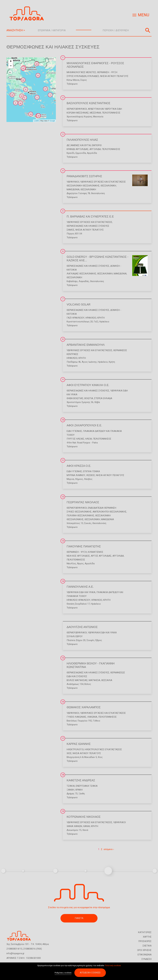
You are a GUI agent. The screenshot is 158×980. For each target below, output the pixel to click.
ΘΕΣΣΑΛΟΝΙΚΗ (108, 186)
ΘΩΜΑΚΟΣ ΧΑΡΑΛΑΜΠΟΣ (84, 707)
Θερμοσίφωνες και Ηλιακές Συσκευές (88, 226)
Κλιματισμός (96, 552)
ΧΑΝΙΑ (86, 826)
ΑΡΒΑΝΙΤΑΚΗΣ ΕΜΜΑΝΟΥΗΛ (86, 345)
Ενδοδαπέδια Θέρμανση (102, 508)
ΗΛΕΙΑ (88, 439)
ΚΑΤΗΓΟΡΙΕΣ (145, 932)
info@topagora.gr (15, 953)
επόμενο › (109, 849)
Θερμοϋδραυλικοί (77, 109)
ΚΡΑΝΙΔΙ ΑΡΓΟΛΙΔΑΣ (78, 149)
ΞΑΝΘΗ (70, 790)
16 (63, 702)
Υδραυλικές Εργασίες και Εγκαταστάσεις (103, 182)
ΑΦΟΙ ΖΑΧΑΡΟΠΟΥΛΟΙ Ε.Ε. (84, 425)
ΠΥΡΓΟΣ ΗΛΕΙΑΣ (75, 439)
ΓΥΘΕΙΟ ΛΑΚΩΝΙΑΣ (76, 717)
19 (63, 811)
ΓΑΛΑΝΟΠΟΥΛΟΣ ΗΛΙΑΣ (82, 140)
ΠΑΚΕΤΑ (79, 918)
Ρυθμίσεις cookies (63, 973)
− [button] (11, 66)
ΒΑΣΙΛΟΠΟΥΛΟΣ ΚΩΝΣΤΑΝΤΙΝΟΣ (88, 103)
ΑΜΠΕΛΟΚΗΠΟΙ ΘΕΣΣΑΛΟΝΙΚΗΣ (109, 512)
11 (63, 460)
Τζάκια (71, 786)
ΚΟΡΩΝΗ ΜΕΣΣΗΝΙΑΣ (78, 113)
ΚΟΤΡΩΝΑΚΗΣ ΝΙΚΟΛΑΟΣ (84, 817)
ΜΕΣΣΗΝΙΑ (95, 113)
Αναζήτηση (148, 30)
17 (63, 738)
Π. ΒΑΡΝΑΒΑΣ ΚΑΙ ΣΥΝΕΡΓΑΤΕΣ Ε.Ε (90, 217)
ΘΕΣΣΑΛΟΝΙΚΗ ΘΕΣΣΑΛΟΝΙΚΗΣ (83, 186)
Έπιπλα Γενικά (91, 471)
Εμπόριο (97, 145)
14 (63, 581)
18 (63, 775)
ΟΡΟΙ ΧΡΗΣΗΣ (144, 950)
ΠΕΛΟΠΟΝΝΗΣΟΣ (111, 113)
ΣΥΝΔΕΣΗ (147, 959)
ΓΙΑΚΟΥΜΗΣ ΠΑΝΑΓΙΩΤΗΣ (84, 546)
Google (52, 121)
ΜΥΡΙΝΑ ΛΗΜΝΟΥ (76, 475)
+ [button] (11, 62)
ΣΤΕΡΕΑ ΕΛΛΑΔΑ (103, 398)
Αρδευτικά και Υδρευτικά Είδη (105, 109)
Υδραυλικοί (73, 182)
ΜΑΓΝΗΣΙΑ (94, 680)
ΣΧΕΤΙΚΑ (147, 946)
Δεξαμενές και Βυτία (79, 145)
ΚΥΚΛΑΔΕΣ (93, 76)
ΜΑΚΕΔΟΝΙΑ (73, 189)
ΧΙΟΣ (69, 753)
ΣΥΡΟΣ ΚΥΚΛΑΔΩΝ (77, 76)
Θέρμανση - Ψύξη (107, 72)
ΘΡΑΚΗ (79, 790)
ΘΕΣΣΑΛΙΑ (107, 680)
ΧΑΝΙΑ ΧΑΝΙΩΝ (74, 826)
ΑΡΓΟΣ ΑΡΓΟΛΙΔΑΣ (101, 556)
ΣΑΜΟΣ (71, 230)
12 (63, 497)
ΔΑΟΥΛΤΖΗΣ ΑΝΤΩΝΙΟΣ (82, 627)
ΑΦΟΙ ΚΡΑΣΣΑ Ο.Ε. (79, 466)
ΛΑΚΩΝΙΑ (92, 717)
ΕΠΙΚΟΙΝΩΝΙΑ (145, 955)
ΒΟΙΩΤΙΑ (89, 398)
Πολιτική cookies (113, 966)
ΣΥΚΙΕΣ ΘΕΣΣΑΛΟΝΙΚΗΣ (79, 512)
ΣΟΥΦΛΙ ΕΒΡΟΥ (75, 636)
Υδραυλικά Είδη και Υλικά (81, 592)
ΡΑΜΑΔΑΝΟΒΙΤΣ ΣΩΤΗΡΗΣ (84, 176)
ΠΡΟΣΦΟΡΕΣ (145, 941)
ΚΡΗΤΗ (101, 318)
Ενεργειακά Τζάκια (87, 786)
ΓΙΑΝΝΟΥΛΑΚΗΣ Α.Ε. (80, 587)
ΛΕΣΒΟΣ (91, 475)
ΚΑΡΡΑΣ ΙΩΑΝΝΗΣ (79, 744)
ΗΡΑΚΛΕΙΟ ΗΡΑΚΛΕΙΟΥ (78, 600)
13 (63, 541)
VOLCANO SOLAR (79, 305)
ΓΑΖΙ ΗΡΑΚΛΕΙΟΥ (76, 318)
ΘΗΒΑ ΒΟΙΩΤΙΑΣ (75, 398)
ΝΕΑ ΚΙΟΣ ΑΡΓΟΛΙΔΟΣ (78, 556)
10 (63, 420)
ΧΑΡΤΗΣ (147, 937)
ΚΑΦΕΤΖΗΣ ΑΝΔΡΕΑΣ (81, 780)
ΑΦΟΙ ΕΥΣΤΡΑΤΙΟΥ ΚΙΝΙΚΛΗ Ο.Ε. (88, 385)
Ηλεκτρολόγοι (75, 749)
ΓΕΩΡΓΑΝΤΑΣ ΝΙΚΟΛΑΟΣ (83, 502)
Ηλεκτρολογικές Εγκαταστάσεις (103, 749)
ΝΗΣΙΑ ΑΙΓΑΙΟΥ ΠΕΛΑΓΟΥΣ (114, 76)
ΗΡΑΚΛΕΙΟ (91, 318)
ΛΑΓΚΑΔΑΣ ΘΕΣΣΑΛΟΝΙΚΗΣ (81, 274)
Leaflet (36, 121)
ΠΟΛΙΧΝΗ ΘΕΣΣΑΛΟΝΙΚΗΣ (80, 516)
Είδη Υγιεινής (74, 431)
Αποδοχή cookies (90, 973)
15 (63, 658)
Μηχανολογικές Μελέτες (81, 72)
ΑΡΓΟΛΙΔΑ (95, 149)
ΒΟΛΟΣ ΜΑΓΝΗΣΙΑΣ (77, 680)
